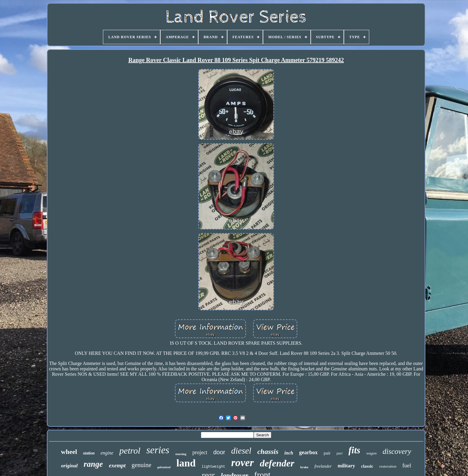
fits (355, 450)
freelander (323, 466)
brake (304, 467)
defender (277, 463)
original (70, 466)
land (186, 463)
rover (243, 463)
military (346, 466)
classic (367, 466)
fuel (407, 465)
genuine (141, 465)
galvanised (164, 467)
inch (289, 453)
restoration (388, 466)
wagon (371, 453)
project (200, 452)
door (219, 452)
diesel (241, 451)
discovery (397, 451)
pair (327, 453)
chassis (268, 452)
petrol (130, 450)
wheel (69, 452)
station (89, 453)
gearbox (308, 452)
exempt (117, 465)
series (158, 450)
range (93, 464)
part (340, 453)
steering (181, 454)
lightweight (213, 467)
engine (107, 453)
